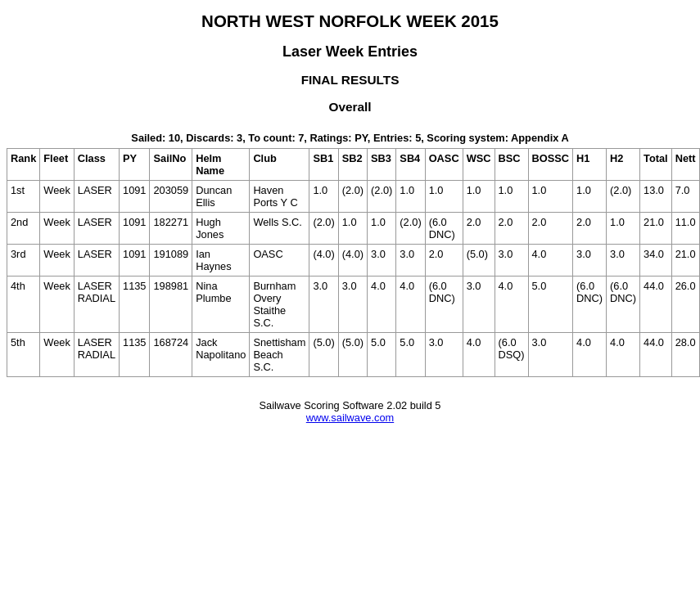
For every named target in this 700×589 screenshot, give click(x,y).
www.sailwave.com (350, 418)
